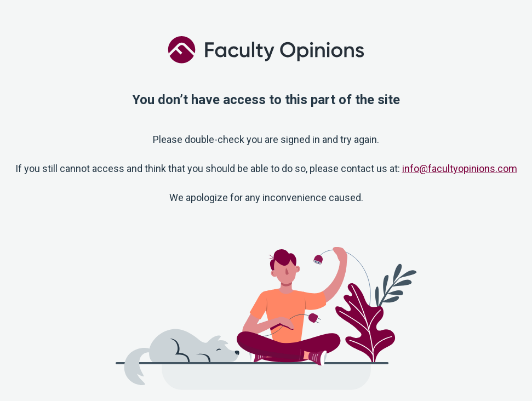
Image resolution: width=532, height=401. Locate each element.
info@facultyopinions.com (460, 168)
